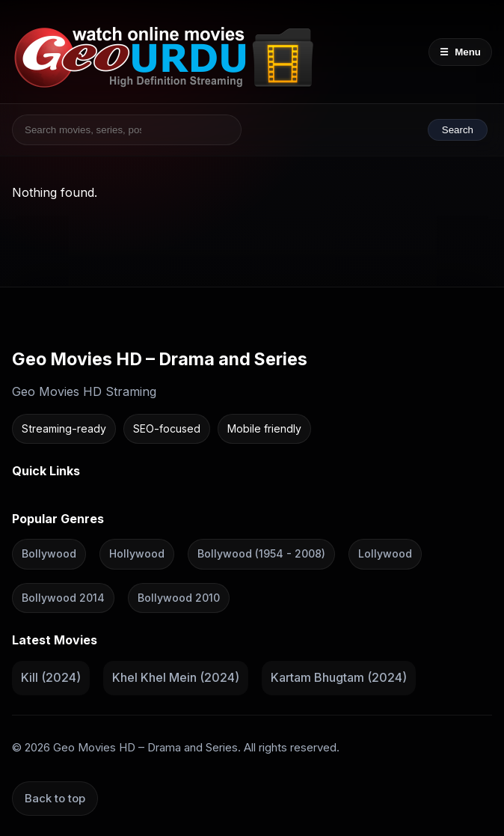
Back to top (55, 797)
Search (458, 130)
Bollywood (49, 553)
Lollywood (385, 553)
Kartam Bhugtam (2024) (339, 677)
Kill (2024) (51, 677)
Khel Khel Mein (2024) (176, 677)
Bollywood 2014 (63, 598)
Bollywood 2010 (179, 598)
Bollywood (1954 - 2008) (261, 553)
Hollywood (137, 553)
